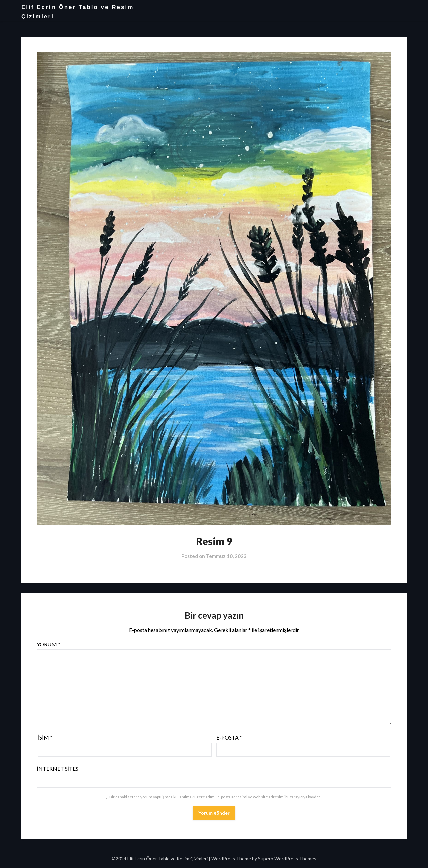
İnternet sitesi (58, 768)
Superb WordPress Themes (287, 858)
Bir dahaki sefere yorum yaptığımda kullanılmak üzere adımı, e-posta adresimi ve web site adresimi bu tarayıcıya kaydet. (215, 797)
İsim (45, 737)
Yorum (48, 644)
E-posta (229, 737)
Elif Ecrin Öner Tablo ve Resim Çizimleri (78, 12)
